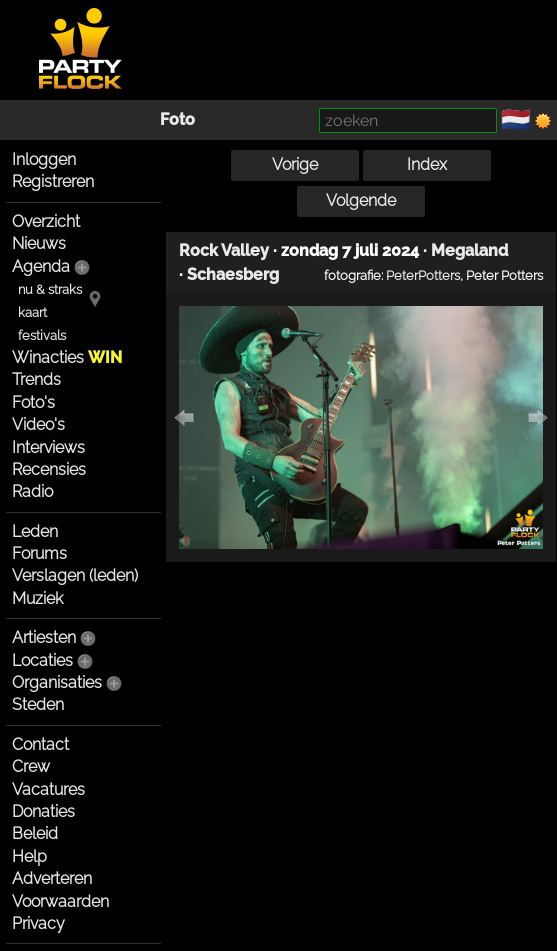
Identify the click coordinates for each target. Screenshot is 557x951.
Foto (177, 119)
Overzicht (46, 221)
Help (29, 856)
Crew (31, 766)
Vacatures (48, 789)
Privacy (38, 923)
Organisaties (57, 682)
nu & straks (50, 289)
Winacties (67, 357)
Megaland (469, 250)
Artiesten (44, 637)
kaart (32, 312)
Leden (35, 531)
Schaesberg (233, 274)
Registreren (53, 181)
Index (427, 164)
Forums (39, 553)
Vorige (295, 164)
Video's (38, 424)
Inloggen (44, 159)
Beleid (35, 833)
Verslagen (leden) (75, 575)
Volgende (361, 200)
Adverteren (52, 878)
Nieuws (39, 243)
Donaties (43, 811)
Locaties (42, 660)
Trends (36, 379)
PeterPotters (423, 275)
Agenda (41, 266)
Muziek (37, 598)
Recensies (49, 469)
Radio (32, 491)
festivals (42, 335)
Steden (38, 704)
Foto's (33, 402)
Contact (40, 744)
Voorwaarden (60, 901)
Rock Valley (224, 250)
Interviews (48, 447)
